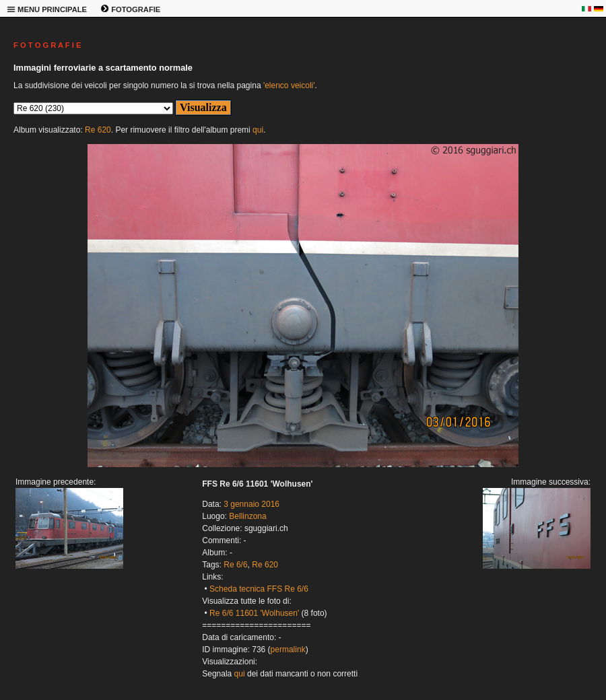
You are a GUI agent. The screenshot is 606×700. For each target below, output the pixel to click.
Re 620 (98, 130)
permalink (288, 650)
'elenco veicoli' (289, 85)
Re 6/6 (235, 565)
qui (258, 130)
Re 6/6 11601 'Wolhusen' (254, 613)
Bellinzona (247, 516)
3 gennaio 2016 (251, 504)
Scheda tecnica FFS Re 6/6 (259, 589)
